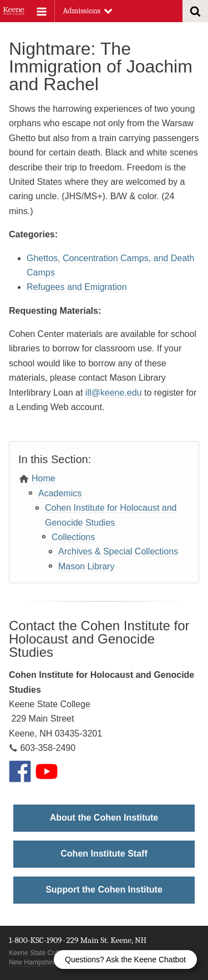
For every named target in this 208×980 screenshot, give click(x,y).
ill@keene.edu (114, 393)
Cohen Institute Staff (104, 854)
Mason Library (86, 566)
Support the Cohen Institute (104, 890)
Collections (73, 537)
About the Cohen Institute (104, 818)
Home (44, 478)
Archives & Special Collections (118, 551)
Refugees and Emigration (77, 287)
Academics (60, 493)
